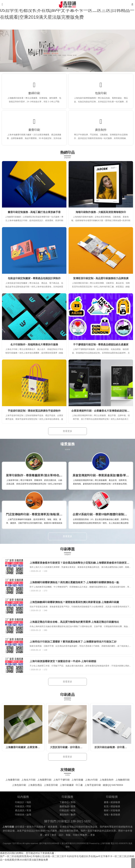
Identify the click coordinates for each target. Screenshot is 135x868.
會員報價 (115, 821)
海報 (106, 821)
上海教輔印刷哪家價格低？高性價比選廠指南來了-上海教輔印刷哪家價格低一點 (76, 585)
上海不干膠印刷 (61, 786)
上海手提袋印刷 (93, 791)
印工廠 (79, 791)
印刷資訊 (20, 813)
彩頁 (106, 813)
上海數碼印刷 (123, 786)
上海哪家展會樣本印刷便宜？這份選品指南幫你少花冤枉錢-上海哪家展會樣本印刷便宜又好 (82, 565)
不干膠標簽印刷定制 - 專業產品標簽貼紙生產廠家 (101, 346)
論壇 (29, 821)
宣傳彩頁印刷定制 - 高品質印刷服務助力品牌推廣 (101, 280)
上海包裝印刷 (19, 791)
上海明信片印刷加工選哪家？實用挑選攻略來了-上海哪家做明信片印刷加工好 (74, 647)
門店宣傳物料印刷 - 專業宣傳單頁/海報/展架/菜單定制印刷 (43, 516)
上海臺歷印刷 (44, 786)
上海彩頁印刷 (51, 791)
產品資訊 (20, 817)
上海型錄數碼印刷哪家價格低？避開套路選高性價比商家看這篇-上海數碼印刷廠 (76, 606)
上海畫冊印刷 (12, 786)
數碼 (73, 821)
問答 (29, 813)
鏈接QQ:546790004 (113, 791)
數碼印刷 (34, 93)
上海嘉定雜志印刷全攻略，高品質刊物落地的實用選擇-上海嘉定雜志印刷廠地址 (76, 626)
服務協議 (64, 813)
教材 (106, 817)
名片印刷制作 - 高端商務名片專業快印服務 (34, 346)
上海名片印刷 (28, 786)
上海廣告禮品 (35, 791)
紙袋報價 (115, 809)
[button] (67, 68)
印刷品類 (64, 817)
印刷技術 (20, 821)
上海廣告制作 (107, 786)
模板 (73, 817)
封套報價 (115, 817)
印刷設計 (20, 809)
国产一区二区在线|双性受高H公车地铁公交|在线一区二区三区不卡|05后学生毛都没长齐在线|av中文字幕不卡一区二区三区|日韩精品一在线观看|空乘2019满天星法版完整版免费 (67, 10)
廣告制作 (101, 131)
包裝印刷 (101, 93)
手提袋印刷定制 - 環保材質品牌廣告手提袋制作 (34, 413)
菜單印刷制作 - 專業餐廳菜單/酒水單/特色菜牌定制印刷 (41, 477)
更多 (93, 841)
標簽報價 (115, 813)
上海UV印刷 (91, 786)
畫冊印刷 (34, 131)
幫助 (73, 809)
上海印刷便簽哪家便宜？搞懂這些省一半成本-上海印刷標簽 (64, 667)
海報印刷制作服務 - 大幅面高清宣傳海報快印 (101, 214)
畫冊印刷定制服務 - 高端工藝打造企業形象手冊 (34, 214)
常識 (29, 817)
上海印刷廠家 (67, 791)
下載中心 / (65, 809)
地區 (29, 809)
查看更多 (67, 433)
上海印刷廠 (77, 786)
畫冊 (106, 809)
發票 (73, 813)
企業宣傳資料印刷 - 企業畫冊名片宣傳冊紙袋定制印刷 (102, 413)
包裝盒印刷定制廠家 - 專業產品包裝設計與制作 (34, 280)
